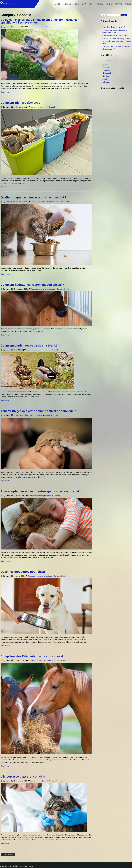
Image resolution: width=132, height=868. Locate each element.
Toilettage (119, 4)
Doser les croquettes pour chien (23, 572)
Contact (128, 4)
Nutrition (109, 4)
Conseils (91, 4)
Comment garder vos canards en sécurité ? (30, 346)
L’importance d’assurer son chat (23, 777)
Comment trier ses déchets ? (20, 103)
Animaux (76, 4)
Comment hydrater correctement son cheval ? (32, 285)
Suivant (11, 854)
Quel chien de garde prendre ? (114, 27)
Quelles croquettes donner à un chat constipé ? (33, 197)
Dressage (100, 4)
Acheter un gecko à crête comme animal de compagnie (38, 411)
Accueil (57, 4)
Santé (84, 4)
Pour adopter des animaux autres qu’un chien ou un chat (40, 491)
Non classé (107, 73)
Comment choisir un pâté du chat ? (115, 35)
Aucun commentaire (34, 27)
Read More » (5, 92)
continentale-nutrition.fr (7, 866)
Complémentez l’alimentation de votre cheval (32, 656)
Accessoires (67, 4)
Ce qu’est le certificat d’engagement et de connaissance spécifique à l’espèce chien (39, 21)
